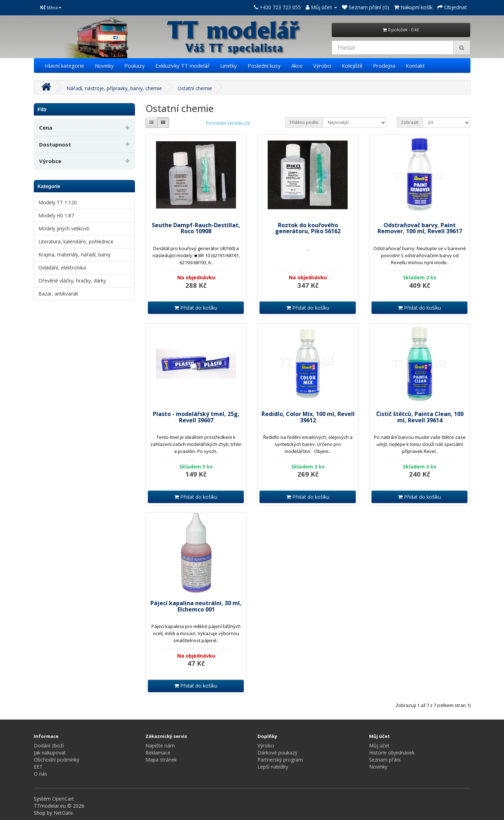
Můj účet (379, 746)
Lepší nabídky (273, 767)
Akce (297, 66)
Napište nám (160, 746)
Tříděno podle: (304, 122)
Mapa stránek (161, 760)
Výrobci (322, 66)
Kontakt (415, 66)
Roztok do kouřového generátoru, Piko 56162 (308, 228)
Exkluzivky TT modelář (182, 66)
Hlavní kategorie (64, 66)
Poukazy (135, 66)
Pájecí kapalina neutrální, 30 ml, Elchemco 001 (196, 606)
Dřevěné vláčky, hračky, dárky (72, 281)
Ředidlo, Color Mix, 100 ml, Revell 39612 (308, 417)
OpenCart (63, 799)
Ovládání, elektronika (62, 268)
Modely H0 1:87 (56, 215)
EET (38, 767)
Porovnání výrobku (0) (228, 123)
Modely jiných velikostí (64, 228)
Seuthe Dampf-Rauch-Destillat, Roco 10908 (196, 228)
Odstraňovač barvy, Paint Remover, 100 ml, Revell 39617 (420, 228)
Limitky (229, 66)
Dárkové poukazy (277, 753)
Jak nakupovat (50, 753)
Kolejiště (352, 66)
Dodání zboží (49, 746)
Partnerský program (280, 760)
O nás (41, 774)
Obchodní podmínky (57, 760)
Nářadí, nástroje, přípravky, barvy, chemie (114, 88)
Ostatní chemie (195, 88)
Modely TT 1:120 (58, 202)
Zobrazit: (410, 122)
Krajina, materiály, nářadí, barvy (74, 254)
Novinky (104, 66)
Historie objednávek (392, 753)
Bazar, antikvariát (58, 294)
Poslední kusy (264, 66)
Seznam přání (385, 760)
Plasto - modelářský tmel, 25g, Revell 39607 (196, 417)
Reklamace (158, 753)
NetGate (63, 813)
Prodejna (384, 66)
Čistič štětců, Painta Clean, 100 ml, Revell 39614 (420, 417)
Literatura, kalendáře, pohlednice (76, 241)
